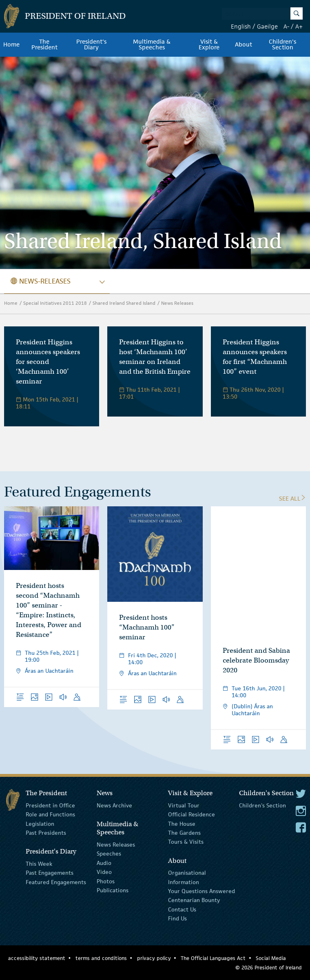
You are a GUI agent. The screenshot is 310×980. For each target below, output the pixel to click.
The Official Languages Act (213, 958)
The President (44, 44)
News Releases (177, 303)
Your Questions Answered (201, 891)
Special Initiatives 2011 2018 (55, 303)
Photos (106, 881)
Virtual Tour (184, 805)
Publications (113, 890)
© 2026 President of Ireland (269, 968)
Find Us (177, 918)
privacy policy (154, 958)
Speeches (109, 854)
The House (182, 823)
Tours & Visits (186, 842)
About (244, 44)
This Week (39, 864)
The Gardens (184, 833)
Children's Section (282, 44)
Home (11, 44)
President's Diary (91, 44)
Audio (104, 863)
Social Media (271, 958)
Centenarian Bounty (194, 900)
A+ (299, 26)
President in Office (50, 805)
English (241, 26)
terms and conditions (101, 958)
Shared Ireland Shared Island (124, 303)
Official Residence (192, 814)
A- (286, 26)
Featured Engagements (56, 882)
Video (104, 872)
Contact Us (182, 909)
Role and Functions (50, 814)
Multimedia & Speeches (152, 44)
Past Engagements (50, 873)
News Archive (114, 805)
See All (292, 498)
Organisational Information (187, 877)
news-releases (41, 281)
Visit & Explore (209, 44)
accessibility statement (37, 958)
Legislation (40, 823)
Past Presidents (46, 833)
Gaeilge (267, 26)
